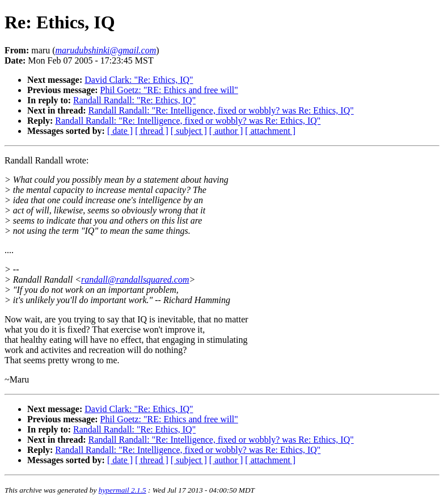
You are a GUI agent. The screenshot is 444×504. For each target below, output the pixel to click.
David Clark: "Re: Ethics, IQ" (139, 80)
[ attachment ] (270, 131)
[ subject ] (189, 131)
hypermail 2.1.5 (122, 490)
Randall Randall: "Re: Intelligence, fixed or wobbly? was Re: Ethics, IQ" (221, 110)
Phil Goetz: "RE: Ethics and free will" (169, 90)
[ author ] (226, 131)
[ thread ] (152, 131)
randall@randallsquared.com (135, 280)
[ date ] (120, 131)
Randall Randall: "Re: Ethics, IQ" (134, 100)
